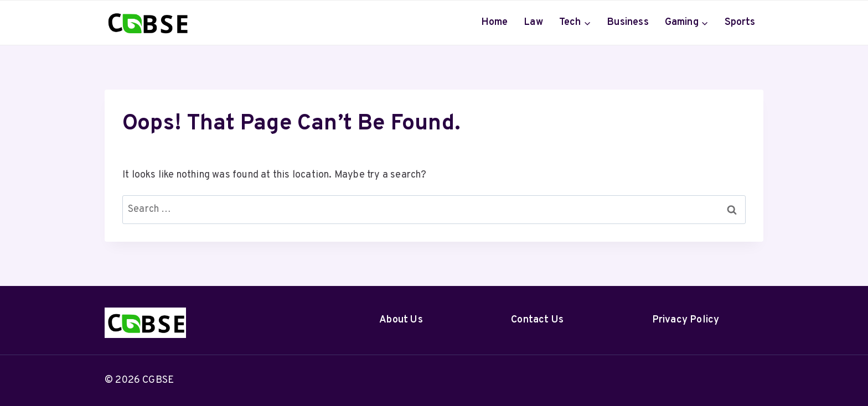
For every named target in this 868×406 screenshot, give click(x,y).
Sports (740, 22)
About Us (401, 320)
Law (533, 22)
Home (495, 22)
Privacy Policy (686, 320)
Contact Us (537, 320)
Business (628, 22)
